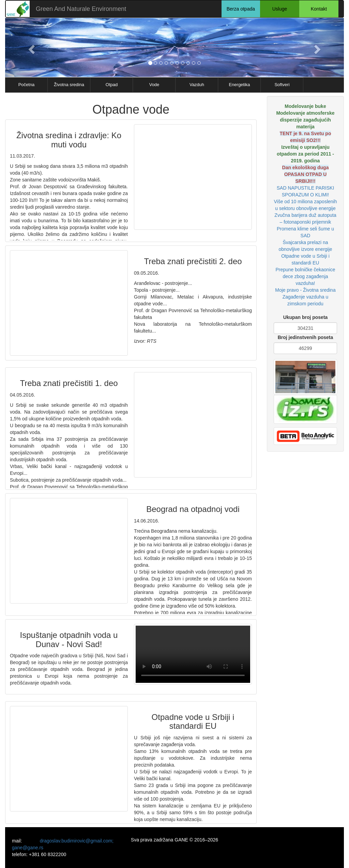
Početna (27, 85)
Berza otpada (241, 9)
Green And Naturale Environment (81, 9)
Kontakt (319, 9)
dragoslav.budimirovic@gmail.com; (77, 841)
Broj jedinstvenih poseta (306, 337)
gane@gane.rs (28, 848)
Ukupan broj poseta (306, 317)
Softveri (282, 85)
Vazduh (197, 85)
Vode (154, 85)
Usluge (280, 9)
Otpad (112, 85)
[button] (31, 47)
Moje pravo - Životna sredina (305, 290)
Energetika (239, 85)
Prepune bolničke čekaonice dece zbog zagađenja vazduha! (305, 276)
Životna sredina (69, 85)
